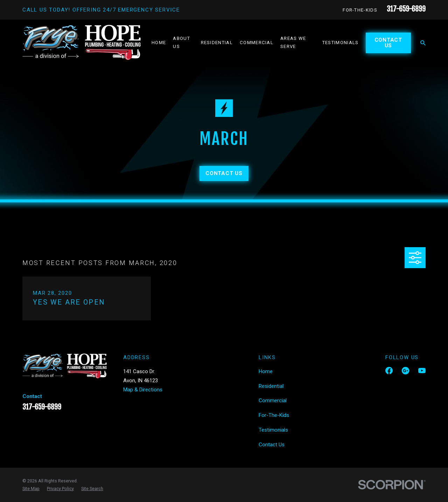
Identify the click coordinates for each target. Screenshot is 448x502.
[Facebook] (389, 371)
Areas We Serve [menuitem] (293, 42)
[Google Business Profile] (405, 371)
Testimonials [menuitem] (341, 43)
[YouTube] (422, 371)
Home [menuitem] (159, 43)
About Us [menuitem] (181, 42)
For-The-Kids (360, 10)
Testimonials (273, 430)
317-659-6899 (406, 9)
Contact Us (388, 43)
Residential (271, 386)
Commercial (273, 400)
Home (266, 371)
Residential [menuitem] (217, 43)
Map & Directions (143, 390)
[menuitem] (31, 489)
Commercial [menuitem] (257, 43)
